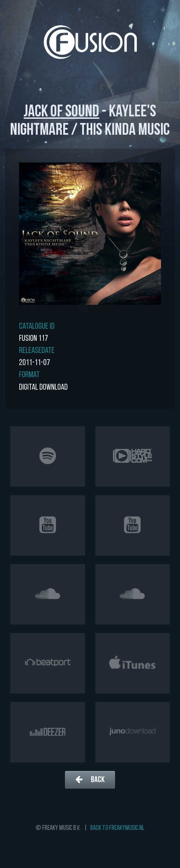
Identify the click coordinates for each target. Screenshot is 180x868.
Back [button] (90, 780)
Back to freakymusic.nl (117, 828)
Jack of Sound (61, 112)
